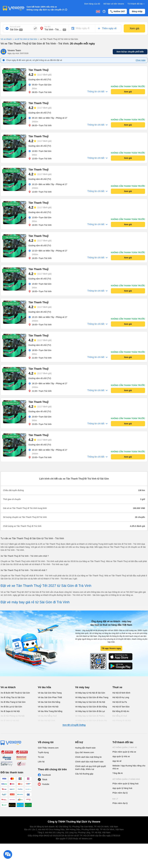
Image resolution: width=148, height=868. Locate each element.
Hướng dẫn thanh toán (85, 748)
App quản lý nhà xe (121, 756)
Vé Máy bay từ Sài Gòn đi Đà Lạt (90, 711)
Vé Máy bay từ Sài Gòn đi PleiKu (90, 716)
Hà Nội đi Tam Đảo (121, 707)
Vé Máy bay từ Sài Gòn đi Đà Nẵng (91, 707)
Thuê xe (117, 687)
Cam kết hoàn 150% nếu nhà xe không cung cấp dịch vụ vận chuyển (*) (45, 8)
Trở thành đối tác (136, 4)
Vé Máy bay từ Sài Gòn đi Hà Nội (90, 702)
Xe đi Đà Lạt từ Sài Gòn (11, 707)
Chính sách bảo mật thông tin (88, 757)
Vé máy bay (82, 687)
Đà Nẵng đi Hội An (121, 711)
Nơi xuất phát (15, 27)
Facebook (46, 775)
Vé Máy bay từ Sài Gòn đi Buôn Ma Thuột (91, 722)
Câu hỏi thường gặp (84, 774)
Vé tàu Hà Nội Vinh (46, 720)
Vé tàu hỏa (44, 687)
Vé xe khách (6, 39)
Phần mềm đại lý (120, 793)
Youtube (46, 784)
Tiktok (45, 780)
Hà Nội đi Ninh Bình (121, 693)
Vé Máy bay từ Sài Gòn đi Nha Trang (92, 697)
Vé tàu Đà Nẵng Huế (47, 716)
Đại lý (115, 799)
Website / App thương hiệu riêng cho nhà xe (129, 767)
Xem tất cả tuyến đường (74, 725)
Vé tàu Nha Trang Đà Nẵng (50, 711)
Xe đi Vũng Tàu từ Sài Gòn (13, 697)
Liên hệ (41, 762)
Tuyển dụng (43, 752)
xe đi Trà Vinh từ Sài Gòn (24, 39)
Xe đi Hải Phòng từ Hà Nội (13, 716)
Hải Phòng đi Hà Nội (122, 720)
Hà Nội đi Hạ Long (121, 697)
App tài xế (117, 761)
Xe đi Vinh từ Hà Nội (10, 720)
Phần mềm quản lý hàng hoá (125, 784)
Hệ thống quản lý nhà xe (125, 747)
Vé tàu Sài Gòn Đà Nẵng (49, 702)
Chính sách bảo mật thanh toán (89, 762)
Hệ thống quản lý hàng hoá (126, 779)
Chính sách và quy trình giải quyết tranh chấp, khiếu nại (90, 768)
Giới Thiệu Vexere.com (48, 748)
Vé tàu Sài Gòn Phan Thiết (50, 697)
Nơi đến (48, 27)
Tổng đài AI (118, 773)
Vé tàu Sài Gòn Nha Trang (50, 693)
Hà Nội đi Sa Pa (120, 702)
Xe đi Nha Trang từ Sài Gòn (13, 702)
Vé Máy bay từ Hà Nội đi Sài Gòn (90, 693)
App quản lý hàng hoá (122, 788)
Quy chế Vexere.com (85, 752)
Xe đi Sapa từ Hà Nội (10, 711)
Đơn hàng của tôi (92, 4)
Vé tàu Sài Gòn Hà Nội (48, 707)
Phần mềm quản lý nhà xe (124, 752)
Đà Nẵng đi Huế (120, 716)
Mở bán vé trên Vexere (114, 4)
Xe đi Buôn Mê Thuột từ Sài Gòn (15, 693)
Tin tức (41, 757)
